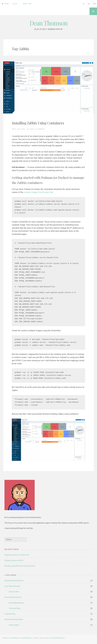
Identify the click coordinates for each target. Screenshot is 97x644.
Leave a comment (37, 129)
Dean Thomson (49, 23)
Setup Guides (14, 592)
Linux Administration (12, 586)
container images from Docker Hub (38, 192)
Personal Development (13, 597)
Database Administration (14, 581)
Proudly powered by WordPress (17, 638)
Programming (10, 614)
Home (5, 4)
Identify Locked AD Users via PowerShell (20, 566)
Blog (15, 4)
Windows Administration (14, 619)
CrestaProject (58, 638)
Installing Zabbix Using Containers (38, 123)
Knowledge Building (16, 603)
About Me (27, 4)
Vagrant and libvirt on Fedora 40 (17, 555)
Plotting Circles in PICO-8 (14, 560)
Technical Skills (15, 608)
